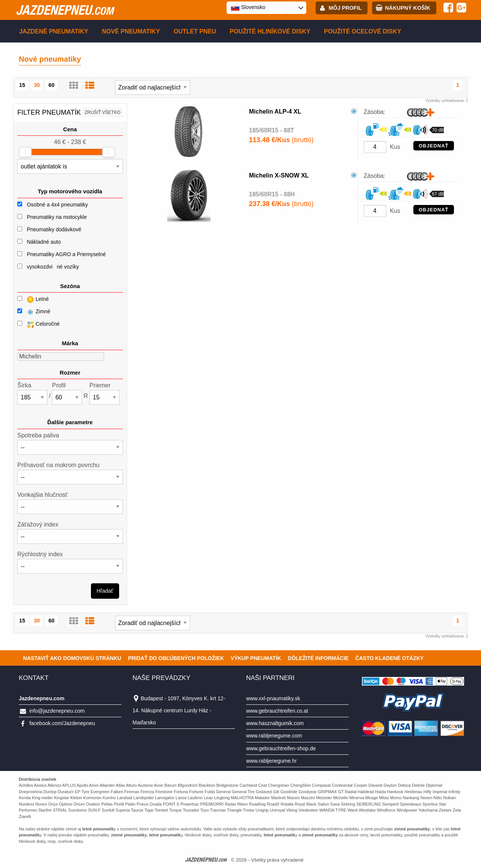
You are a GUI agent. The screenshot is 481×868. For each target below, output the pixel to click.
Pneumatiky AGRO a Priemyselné (66, 254)
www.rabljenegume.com (274, 736)
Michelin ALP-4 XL (275, 112)
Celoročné (39, 324)
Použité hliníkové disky (270, 31)
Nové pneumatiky (131, 31)
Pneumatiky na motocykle (57, 217)
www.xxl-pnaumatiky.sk (273, 698)
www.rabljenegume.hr (272, 761)
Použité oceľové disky (362, 31)
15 (22, 85)
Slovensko (248, 8)
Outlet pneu (195, 31)
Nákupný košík (408, 8)
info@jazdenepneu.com (57, 711)
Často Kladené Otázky (390, 658)
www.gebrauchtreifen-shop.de (281, 748)
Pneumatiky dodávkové (54, 229)
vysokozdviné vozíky (53, 267)
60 (51, 85)
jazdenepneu (65, 10)
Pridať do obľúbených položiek (176, 658)
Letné (33, 300)
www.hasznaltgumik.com (275, 723)
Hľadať (105, 591)
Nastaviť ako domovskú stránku (72, 658)
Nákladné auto (44, 242)
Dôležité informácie (318, 658)
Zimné (34, 312)
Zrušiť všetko (102, 112)
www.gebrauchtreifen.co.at (277, 711)
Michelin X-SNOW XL (279, 175)
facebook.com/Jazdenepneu (62, 723)
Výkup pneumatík (256, 658)
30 (37, 85)
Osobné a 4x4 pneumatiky (57, 205)
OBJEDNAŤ (434, 146)
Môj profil (345, 8)
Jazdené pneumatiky (54, 31)
